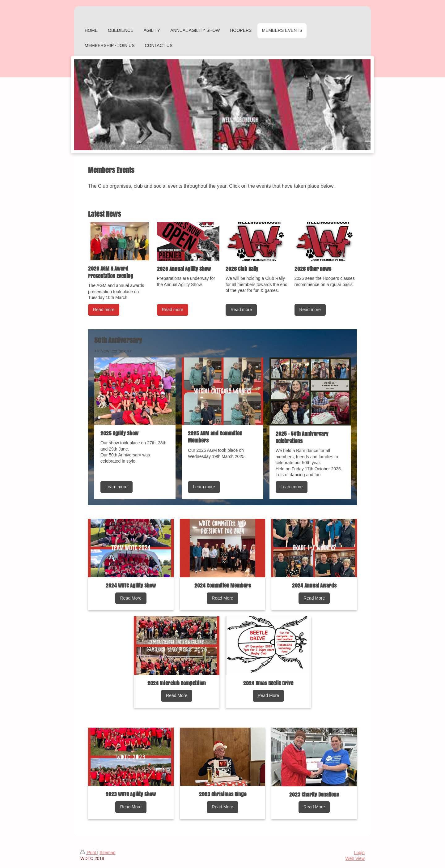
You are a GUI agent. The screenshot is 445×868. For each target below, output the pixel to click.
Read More (131, 598)
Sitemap (107, 853)
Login (359, 853)
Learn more (117, 487)
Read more (104, 310)
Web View (355, 858)
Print (89, 853)
